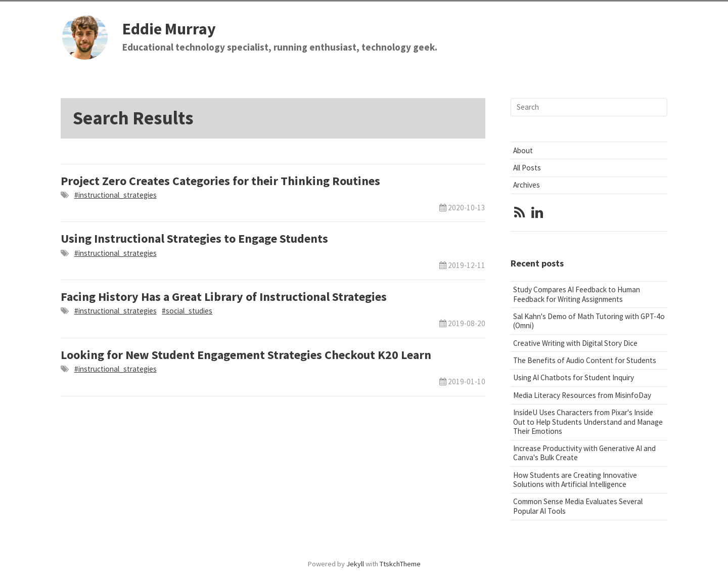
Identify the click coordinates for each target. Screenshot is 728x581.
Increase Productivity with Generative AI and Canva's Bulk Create (584, 453)
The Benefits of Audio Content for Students (585, 360)
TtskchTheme (400, 564)
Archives (527, 185)
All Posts (527, 168)
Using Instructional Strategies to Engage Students (194, 238)
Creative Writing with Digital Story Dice (575, 343)
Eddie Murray (169, 29)
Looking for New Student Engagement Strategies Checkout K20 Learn (246, 355)
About (523, 150)
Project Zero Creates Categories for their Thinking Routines (220, 181)
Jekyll (355, 564)
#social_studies (187, 311)
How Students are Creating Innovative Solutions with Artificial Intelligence (575, 480)
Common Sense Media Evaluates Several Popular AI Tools (578, 506)
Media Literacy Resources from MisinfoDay (582, 395)
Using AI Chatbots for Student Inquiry (574, 377)
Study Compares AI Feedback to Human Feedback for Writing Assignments (577, 294)
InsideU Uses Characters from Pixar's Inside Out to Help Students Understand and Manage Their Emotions (588, 421)
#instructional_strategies (116, 195)
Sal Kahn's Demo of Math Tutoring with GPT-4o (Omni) (589, 321)
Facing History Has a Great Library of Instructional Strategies (224, 297)
